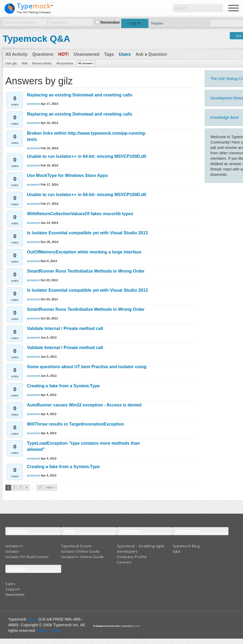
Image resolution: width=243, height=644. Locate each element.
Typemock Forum (76, 546)
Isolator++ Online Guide (83, 557)
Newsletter (15, 594)
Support (13, 589)
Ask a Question (151, 54)
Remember (110, 22)
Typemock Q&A (37, 39)
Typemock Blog (186, 546)
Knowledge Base (225, 117)
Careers (124, 562)
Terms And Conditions (113, 627)
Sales (11, 584)
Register (157, 23)
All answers (86, 63)
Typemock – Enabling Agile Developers (141, 549)
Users (125, 54)
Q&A (177, 551)
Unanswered (86, 54)
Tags (109, 54)
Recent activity (42, 63)
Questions (43, 54)
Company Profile (132, 557)
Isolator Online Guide (81, 551)
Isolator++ (14, 546)
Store (33, 619)
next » (51, 488)
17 (40, 488)
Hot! (63, 54)
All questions (65, 63)
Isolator (12, 551)
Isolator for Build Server (27, 557)
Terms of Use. (49, 630)
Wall (25, 63)
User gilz (11, 63)
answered (33, 104)
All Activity (16, 54)
